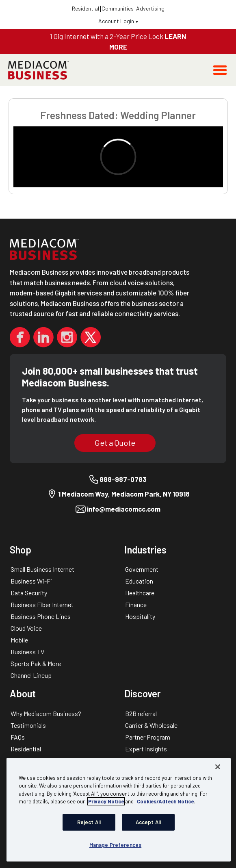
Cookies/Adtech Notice (165, 801)
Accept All (148, 822)
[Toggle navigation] (220, 70)
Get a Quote (115, 443)
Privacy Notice (106, 801)
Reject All (89, 822)
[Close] (218, 767)
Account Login (118, 21)
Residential (86, 8)
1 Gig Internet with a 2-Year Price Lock (107, 36)
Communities (118, 8)
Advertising (150, 8)
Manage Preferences (115, 845)
